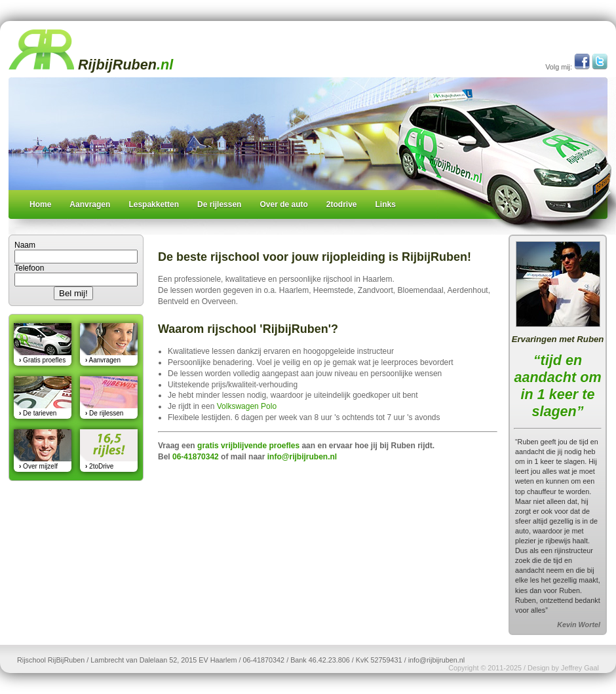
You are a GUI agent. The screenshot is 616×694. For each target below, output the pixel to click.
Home (40, 204)
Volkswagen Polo (247, 406)
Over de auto (283, 204)
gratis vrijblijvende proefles (248, 446)
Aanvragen (90, 204)
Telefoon (29, 268)
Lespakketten (154, 204)
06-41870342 (196, 457)
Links (386, 204)
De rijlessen (219, 204)
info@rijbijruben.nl (302, 457)
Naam (25, 245)
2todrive (342, 204)
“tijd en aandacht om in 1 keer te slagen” (557, 386)
